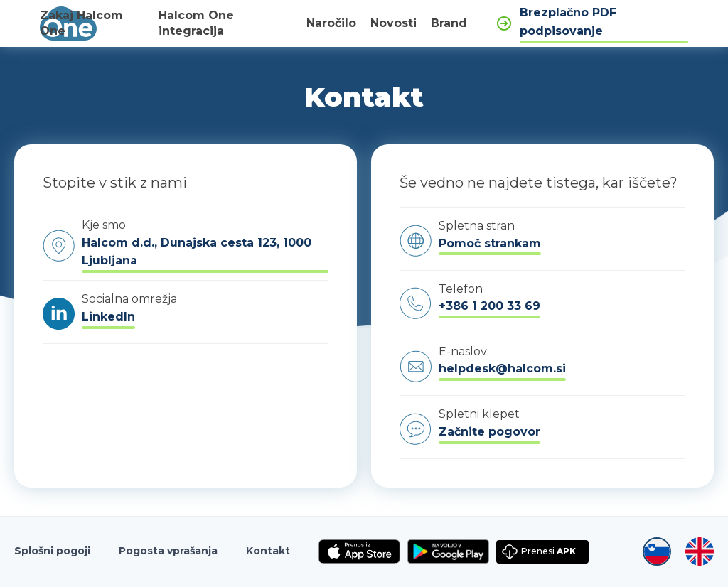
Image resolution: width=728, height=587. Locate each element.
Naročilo (331, 23)
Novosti (394, 23)
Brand (449, 23)
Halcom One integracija (196, 23)
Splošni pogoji (52, 551)
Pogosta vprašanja (168, 551)
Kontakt (268, 551)
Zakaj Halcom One (81, 23)
